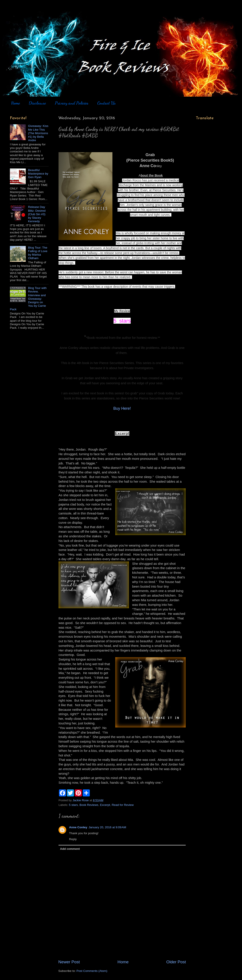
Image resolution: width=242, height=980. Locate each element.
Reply (73, 839)
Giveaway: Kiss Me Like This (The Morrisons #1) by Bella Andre (38, 133)
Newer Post (69, 962)
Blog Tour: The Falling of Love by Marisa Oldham (38, 253)
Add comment (70, 849)
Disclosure (37, 103)
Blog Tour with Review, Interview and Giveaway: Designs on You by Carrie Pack (28, 299)
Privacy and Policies (72, 103)
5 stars (73, 805)
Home (15, 103)
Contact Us (106, 103)
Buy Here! (122, 408)
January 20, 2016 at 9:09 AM (107, 827)
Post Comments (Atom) (92, 971)
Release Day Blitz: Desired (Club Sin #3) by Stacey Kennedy (37, 214)
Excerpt (105, 805)
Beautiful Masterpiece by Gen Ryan (38, 174)
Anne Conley (78, 827)
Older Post (176, 962)
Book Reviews (89, 805)
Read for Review (123, 805)
